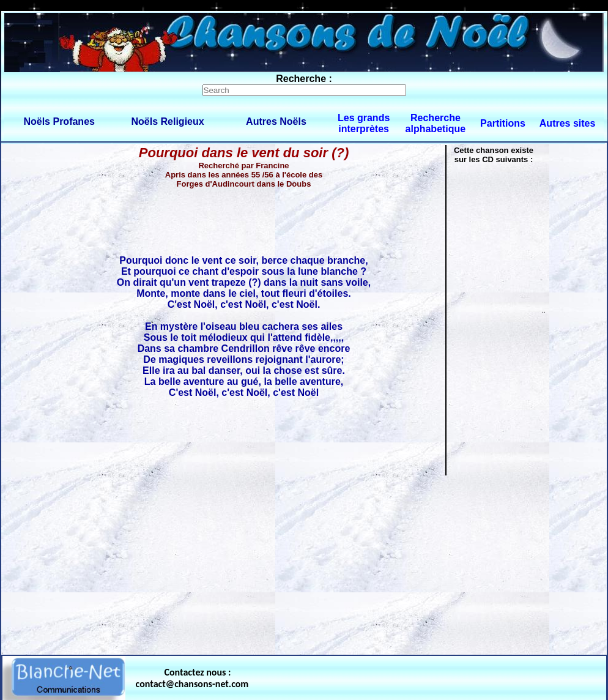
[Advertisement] (304, 562)
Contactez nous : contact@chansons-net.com (192, 678)
